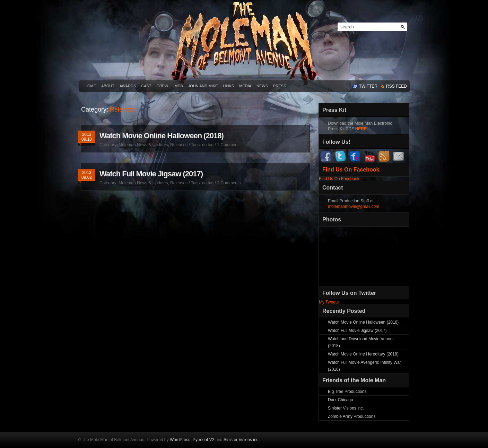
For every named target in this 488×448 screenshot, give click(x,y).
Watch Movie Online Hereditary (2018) (363, 354)
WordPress (180, 440)
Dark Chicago (341, 400)
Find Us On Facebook (351, 170)
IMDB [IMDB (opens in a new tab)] (178, 86)
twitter (368, 86)
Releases (179, 145)
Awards (128, 86)
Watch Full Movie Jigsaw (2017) (151, 174)
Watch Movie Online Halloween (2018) (162, 136)
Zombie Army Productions (352, 416)
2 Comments (229, 183)
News (262, 86)
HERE (361, 129)
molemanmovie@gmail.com (354, 207)
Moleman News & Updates (143, 145)
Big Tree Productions (347, 392)
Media (245, 86)
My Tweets (329, 302)
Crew (163, 86)
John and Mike (203, 86)
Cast (146, 86)
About (108, 86)
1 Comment (228, 145)
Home (90, 86)
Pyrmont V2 (204, 440)
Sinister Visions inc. (346, 408)
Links (228, 86)
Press (280, 86)
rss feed (397, 86)
